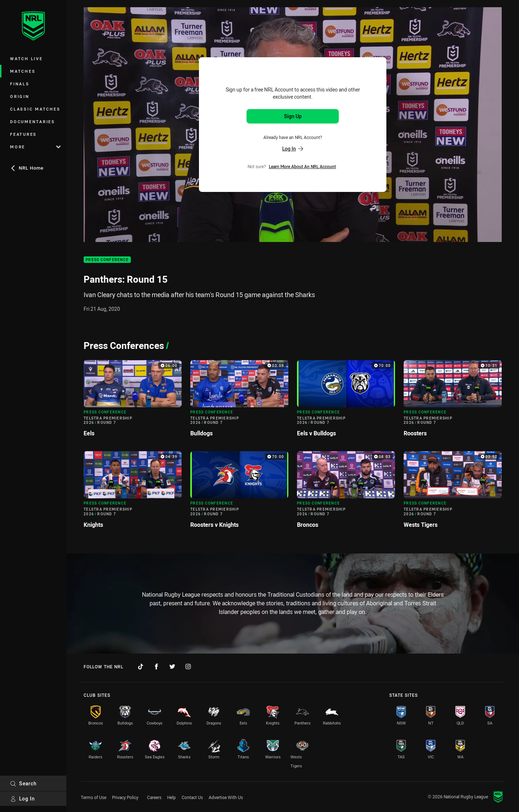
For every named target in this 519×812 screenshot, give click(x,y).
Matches (23, 71)
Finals (20, 84)
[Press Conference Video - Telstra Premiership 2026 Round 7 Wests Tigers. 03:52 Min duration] (453, 492)
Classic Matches (35, 109)
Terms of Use (94, 797)
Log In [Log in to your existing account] (293, 149)
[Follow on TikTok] (141, 667)
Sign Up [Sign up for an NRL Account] (293, 116)
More (35, 147)
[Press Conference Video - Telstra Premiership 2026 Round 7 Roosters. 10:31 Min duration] (453, 401)
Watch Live (26, 59)
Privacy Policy (125, 797)
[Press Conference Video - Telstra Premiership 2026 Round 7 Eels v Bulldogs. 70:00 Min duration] (346, 401)
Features (23, 134)
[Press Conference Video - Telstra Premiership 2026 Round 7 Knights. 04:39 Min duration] (133, 492)
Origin (20, 96)
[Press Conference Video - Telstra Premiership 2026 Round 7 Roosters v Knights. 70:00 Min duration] (239, 492)
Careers (154, 797)
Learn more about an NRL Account (302, 166)
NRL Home (27, 168)
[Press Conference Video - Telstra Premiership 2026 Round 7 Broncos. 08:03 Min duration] (346, 492)
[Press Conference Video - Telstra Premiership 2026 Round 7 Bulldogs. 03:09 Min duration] (239, 401)
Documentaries (33, 122)
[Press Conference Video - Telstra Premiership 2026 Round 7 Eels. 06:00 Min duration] (133, 401)
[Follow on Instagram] (188, 667)
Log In (23, 798)
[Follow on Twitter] (172, 667)
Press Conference (107, 260)
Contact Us (192, 797)
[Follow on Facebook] (156, 667)
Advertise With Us (226, 797)
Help (172, 797)
